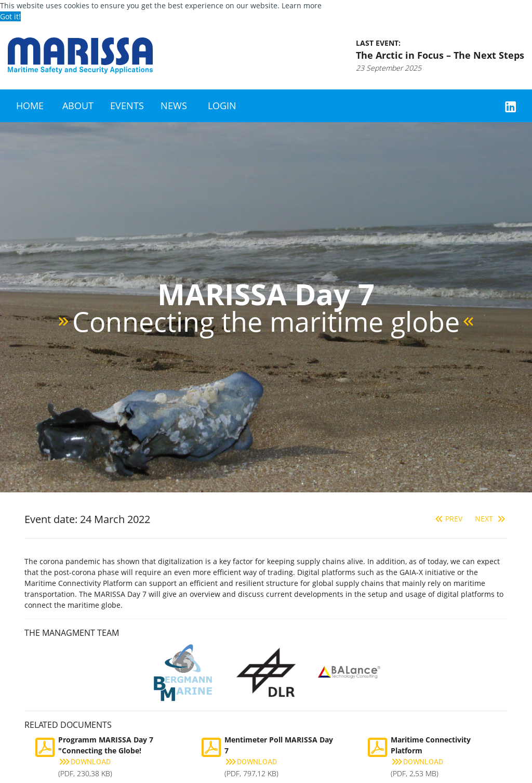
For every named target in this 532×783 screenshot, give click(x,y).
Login (222, 106)
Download (84, 762)
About (78, 106)
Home (30, 106)
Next (491, 519)
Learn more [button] (302, 5)
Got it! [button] (10, 16)
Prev (448, 519)
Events (127, 106)
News (174, 106)
